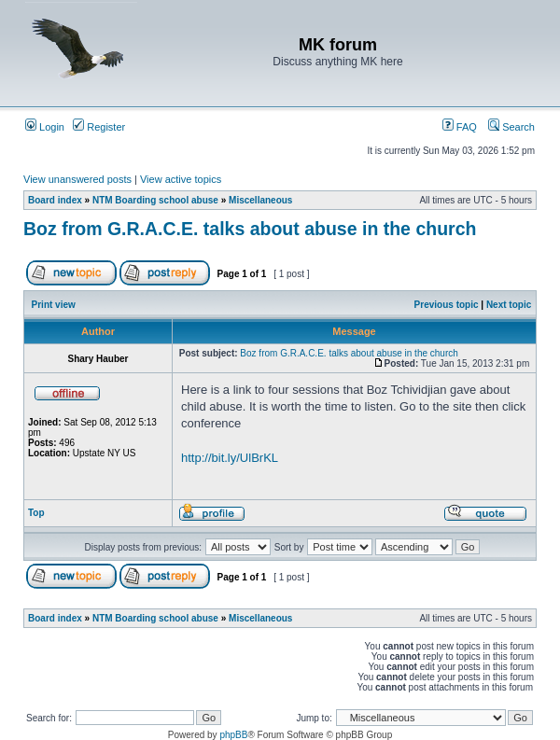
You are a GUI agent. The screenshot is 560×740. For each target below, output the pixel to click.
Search (511, 127)
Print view (54, 305)
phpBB (233, 735)
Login (45, 127)
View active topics (181, 179)
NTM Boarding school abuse (155, 200)
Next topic (509, 305)
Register (99, 127)
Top (36, 513)
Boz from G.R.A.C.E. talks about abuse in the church (250, 229)
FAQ (460, 127)
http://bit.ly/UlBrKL (230, 458)
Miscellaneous (260, 200)
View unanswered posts (77, 179)
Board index (55, 200)
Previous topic (447, 305)
